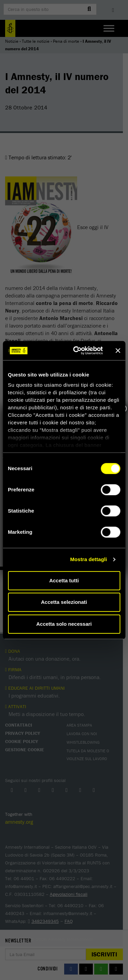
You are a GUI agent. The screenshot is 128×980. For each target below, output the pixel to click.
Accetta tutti (64, 580)
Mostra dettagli (88, 559)
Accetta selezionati (64, 602)
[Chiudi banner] (118, 350)
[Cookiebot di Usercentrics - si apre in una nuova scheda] (76, 350)
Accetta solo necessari (64, 624)
